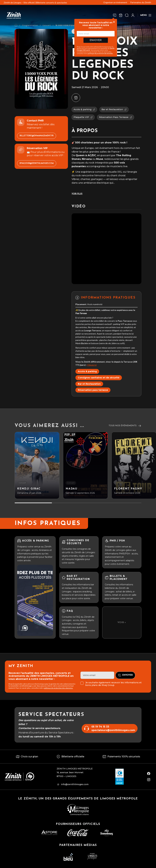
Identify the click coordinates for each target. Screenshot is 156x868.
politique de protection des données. (58, 688)
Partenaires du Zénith (141, 2)
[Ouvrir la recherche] (127, 15)
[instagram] (149, 780)
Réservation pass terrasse (93, 390)
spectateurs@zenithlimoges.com (113, 730)
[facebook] (149, 774)
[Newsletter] (115, 15)
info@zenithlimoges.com (75, 784)
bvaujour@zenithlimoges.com (37, 163)
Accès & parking (87, 371)
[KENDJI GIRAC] (37, 465)
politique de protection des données (100, 53)
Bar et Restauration (89, 384)
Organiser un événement (115, 2)
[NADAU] (85, 465)
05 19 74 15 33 (100, 727)
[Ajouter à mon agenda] (76, 98)
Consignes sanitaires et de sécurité (99, 378)
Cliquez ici (92, 365)
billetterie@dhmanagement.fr (37, 136)
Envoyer (96, 40)
